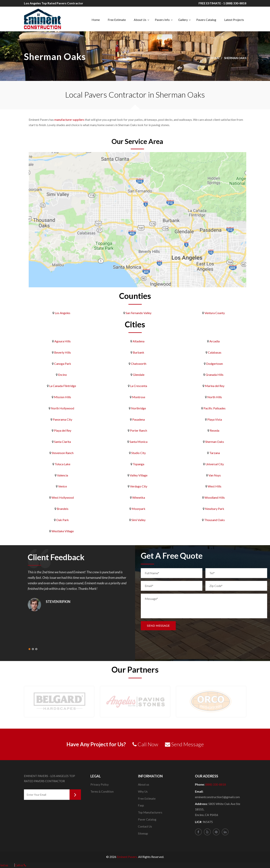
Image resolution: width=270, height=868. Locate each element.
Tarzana (215, 453)
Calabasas (215, 352)
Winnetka (139, 497)
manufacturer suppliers (69, 120)
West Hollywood (63, 497)
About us (144, 784)
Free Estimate (117, 20)
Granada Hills (215, 375)
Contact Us (145, 826)
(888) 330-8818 (216, 784)
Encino (63, 375)
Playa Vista (215, 419)
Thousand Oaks (215, 520)
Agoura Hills (63, 341)
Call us (20, 865)
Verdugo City (139, 486)
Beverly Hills (63, 352)
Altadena (139, 341)
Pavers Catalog (206, 20)
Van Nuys (215, 475)
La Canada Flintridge (63, 386)
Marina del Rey (215, 386)
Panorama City (63, 419)
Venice (63, 486)
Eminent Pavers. (127, 857)
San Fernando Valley (139, 313)
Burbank (139, 352)
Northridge (139, 408)
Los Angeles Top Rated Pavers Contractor (54, 3)
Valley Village (139, 475)
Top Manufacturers (150, 812)
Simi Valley (139, 520)
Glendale (139, 375)
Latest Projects (234, 20)
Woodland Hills (215, 497)
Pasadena (139, 419)
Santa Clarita (63, 442)
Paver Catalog (147, 819)
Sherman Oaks (215, 442)
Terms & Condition (102, 791)
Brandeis (63, 509)
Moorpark (139, 509)
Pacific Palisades (215, 408)
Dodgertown (215, 364)
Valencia (63, 475)
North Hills (215, 397)
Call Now (145, 744)
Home (96, 20)
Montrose (139, 397)
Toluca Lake (63, 464)
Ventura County (215, 313)
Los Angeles (63, 313)
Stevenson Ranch (63, 453)
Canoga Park (63, 364)
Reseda (215, 430)
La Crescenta (139, 386)
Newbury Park (215, 509)
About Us (140, 20)
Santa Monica (139, 442)
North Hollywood (63, 408)
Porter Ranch (139, 430)
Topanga (139, 464)
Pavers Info (162, 20)
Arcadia (215, 341)
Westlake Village (63, 531)
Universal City (215, 464)
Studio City (139, 453)
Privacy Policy (100, 784)
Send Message (158, 626)
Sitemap (143, 833)
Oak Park (63, 520)
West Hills (215, 486)
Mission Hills (63, 397)
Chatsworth (139, 364)
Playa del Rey (63, 430)
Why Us (143, 791)
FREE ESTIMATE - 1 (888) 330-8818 (222, 3)
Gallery (183, 20)
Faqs (141, 805)
